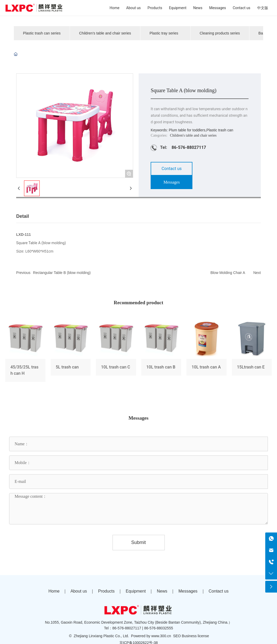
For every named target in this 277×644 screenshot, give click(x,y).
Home (54, 591)
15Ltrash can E (252, 351)
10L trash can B (161, 351)
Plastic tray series (164, 33)
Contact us (219, 591)
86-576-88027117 (189, 147)
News (162, 591)
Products (106, 591)
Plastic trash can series (42, 33)
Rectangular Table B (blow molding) (62, 273)
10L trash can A (207, 351)
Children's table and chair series (105, 33)
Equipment (136, 591)
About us (79, 591)
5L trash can (71, 351)
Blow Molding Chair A (228, 273)
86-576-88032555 (159, 628)
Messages (188, 591)
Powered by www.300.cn (151, 636)
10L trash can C (116, 351)
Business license (195, 636)
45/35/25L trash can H (25, 351)
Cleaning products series (220, 33)
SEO (177, 636)
